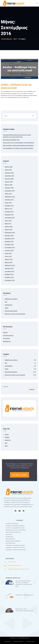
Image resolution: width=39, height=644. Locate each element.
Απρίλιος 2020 (9, 182)
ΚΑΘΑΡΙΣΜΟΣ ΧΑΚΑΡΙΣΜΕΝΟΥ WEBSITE (15, 545)
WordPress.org (7, 341)
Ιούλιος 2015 (8, 253)
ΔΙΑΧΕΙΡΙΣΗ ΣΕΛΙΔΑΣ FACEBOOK (13, 541)
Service (7, 434)
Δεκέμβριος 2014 (10, 271)
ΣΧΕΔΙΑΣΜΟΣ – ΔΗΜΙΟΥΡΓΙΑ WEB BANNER (16, 550)
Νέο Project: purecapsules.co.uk (11, 140)
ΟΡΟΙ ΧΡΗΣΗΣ (8, 642)
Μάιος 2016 (8, 224)
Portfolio (7, 437)
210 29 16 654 (12, 562)
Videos (7, 308)
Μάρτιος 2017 (9, 209)
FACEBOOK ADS (9, 537)
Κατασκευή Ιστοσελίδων (12, 524)
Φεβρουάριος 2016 (10, 233)
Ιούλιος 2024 (8, 170)
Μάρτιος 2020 (9, 185)
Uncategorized (9, 305)
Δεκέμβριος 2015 (10, 239)
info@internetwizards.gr (15, 565)
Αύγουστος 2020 (9, 179)
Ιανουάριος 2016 (9, 236)
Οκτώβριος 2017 (9, 206)
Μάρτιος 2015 (9, 262)
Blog (6, 443)
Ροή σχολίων (6, 338)
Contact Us (8, 440)
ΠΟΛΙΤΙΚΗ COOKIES (30, 642)
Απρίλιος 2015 (9, 259)
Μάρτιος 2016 (9, 230)
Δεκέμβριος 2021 (10, 176)
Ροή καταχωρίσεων (8, 335)
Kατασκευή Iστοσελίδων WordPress (15, 526)
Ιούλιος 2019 (8, 194)
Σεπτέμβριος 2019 (10, 191)
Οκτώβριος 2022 (9, 173)
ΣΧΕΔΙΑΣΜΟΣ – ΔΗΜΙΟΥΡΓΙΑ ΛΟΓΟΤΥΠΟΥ (15, 548)
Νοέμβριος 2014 (9, 274)
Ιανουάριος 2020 (9, 188)
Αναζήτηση (6, 387)
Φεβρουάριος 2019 (10, 197)
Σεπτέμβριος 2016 (10, 218)
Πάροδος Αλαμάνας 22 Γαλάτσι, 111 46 (19, 569)
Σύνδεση (5, 332)
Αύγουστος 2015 (9, 250)
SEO (6, 302)
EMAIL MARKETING (10, 539)
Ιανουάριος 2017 (9, 212)
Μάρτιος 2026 (9, 167)
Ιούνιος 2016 (8, 221)
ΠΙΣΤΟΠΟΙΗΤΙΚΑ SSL (10, 543)
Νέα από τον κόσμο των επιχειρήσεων (15, 314)
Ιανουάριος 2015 (9, 268)
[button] (37, 3)
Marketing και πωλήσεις (11, 299)
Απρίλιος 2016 (9, 227)
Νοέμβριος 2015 (9, 242)
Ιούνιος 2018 (8, 203)
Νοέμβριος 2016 (9, 215)
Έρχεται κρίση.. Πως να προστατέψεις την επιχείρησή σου (19, 143)
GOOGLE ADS (9, 534)
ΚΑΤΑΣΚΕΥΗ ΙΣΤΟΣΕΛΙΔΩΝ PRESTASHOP (15, 528)
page (6, 446)
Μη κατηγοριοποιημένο (11, 311)
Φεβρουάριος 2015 (10, 265)
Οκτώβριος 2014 (9, 277)
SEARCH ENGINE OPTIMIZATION (13, 532)
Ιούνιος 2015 (8, 256)
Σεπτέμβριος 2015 (10, 247)
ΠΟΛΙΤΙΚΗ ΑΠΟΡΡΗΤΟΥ (18, 642)
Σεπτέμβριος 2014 (10, 280)
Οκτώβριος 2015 (9, 245)
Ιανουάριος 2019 (9, 200)
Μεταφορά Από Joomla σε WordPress (16, 530)
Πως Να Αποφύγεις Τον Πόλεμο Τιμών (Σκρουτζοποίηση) (18, 148)
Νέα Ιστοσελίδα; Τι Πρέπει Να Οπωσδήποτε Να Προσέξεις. (19, 145)
